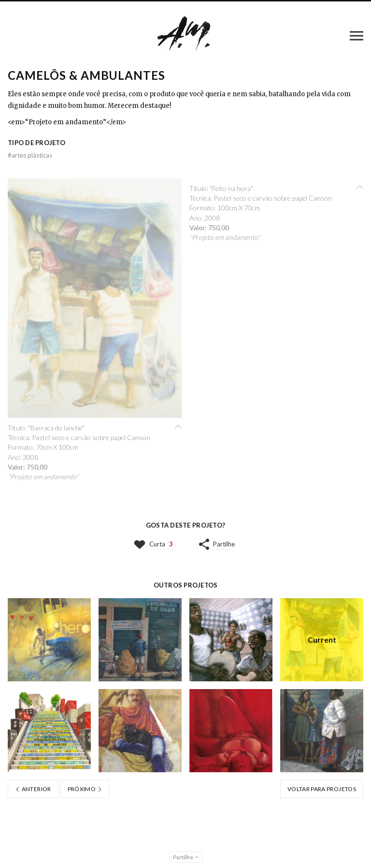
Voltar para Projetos (322, 789)
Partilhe (224, 544)
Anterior (33, 789)
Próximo (85, 789)
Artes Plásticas (30, 155)
